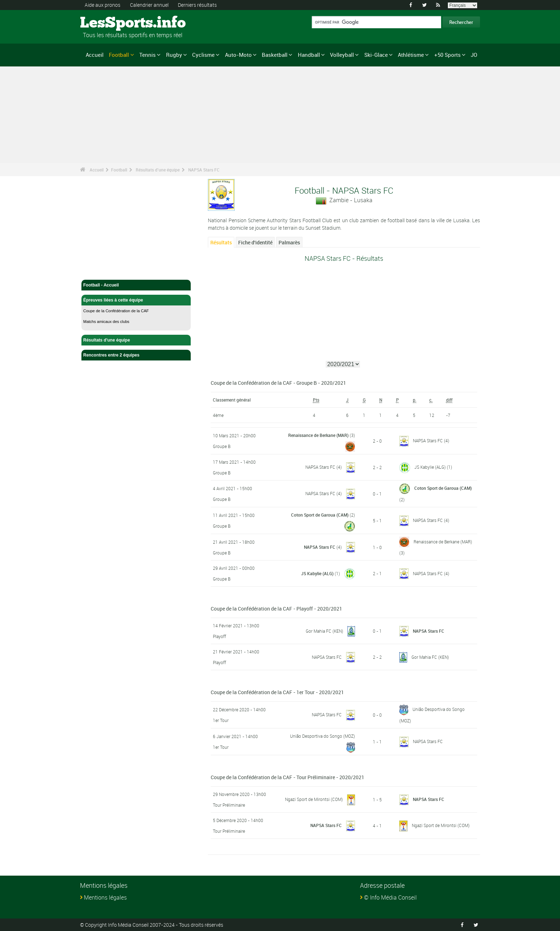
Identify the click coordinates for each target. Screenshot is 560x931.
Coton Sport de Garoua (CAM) (443, 488)
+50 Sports (447, 55)
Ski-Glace (376, 55)
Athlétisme (411, 55)
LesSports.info (107, 23)
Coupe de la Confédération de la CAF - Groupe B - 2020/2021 (278, 383)
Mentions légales (105, 897)
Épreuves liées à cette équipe (136, 300)
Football (119, 55)
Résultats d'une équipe (158, 170)
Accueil (95, 55)
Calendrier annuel (149, 5)
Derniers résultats (197, 5)
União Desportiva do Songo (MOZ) (322, 736)
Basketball (275, 55)
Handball (309, 55)
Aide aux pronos (102, 5)
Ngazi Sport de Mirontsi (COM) (314, 799)
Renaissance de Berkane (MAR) (318, 435)
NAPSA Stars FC (204, 170)
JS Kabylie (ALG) (430, 467)
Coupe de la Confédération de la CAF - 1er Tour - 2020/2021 (277, 692)
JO (474, 55)
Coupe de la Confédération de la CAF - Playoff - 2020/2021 (276, 609)
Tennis (147, 55)
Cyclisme (203, 55)
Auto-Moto (238, 55)
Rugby (174, 55)
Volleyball (342, 55)
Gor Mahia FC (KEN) (324, 631)
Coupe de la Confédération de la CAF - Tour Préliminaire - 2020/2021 (287, 777)
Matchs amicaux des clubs (106, 322)
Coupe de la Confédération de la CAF (116, 311)
